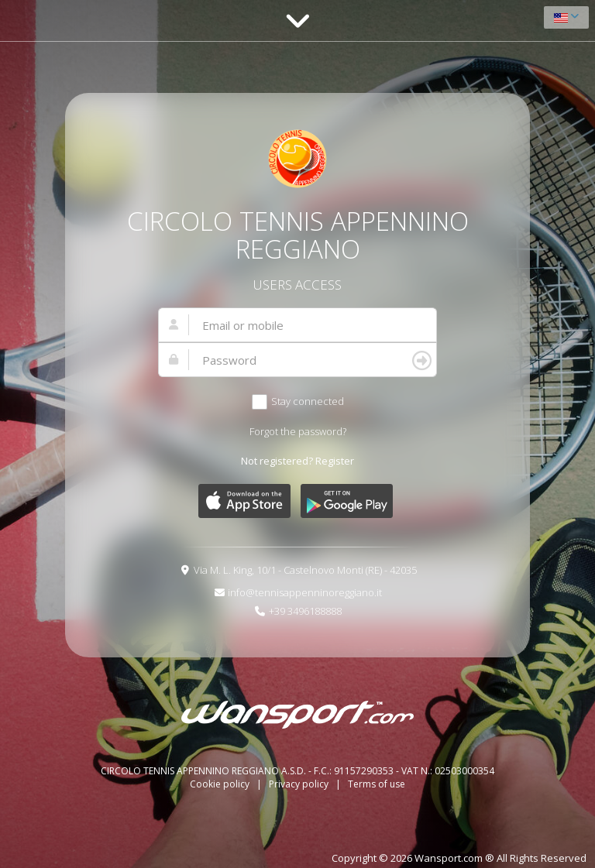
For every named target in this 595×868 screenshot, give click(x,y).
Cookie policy (221, 784)
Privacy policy (300, 784)
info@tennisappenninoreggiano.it (305, 592)
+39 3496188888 (305, 611)
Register (335, 461)
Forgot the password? (298, 431)
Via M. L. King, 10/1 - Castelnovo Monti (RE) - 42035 (305, 570)
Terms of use (377, 784)
